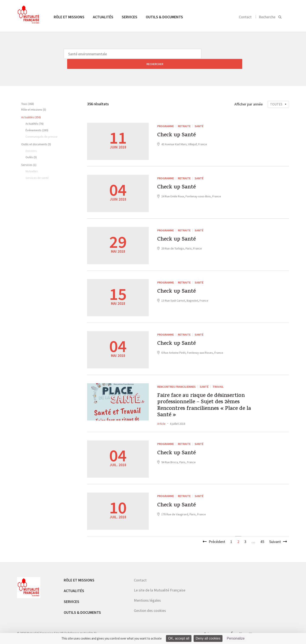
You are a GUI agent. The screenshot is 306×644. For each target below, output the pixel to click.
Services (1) (29, 155)
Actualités (103, 17)
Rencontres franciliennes (176, 377)
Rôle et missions (69, 17)
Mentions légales (147, 599)
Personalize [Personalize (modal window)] (236, 638)
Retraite (184, 116)
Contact (245, 17)
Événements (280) (37, 120)
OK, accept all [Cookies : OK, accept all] (179, 638)
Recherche (267, 17)
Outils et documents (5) (36, 134)
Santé (199, 116)
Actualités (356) (31, 107)
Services (130, 17)
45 (262, 540)
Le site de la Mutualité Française (160, 588)
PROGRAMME (166, 116)
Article (161, 422)
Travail (218, 377)
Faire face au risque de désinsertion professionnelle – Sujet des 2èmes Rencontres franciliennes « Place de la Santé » (209, 400)
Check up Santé (180, 127)
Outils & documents (164, 17)
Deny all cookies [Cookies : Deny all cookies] (208, 638)
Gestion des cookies (150, 609)
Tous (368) (28, 94)
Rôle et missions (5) (34, 100)
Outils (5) (31, 147)
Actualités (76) (35, 114)
